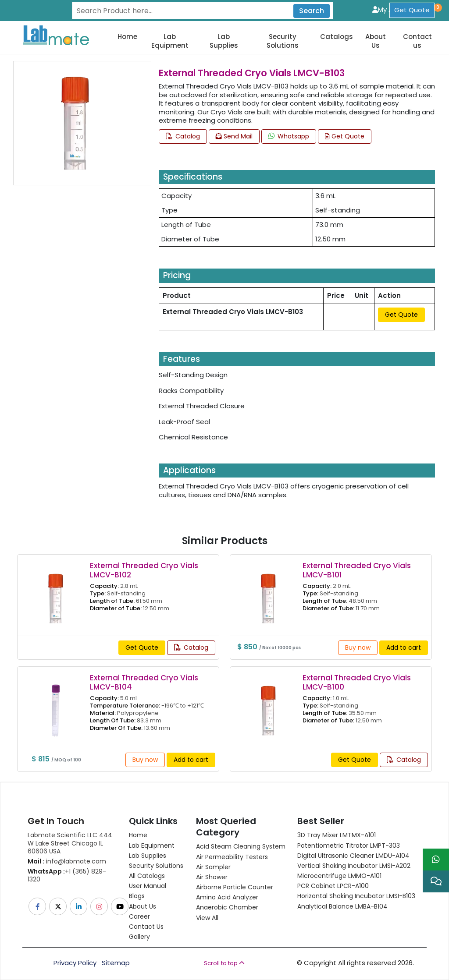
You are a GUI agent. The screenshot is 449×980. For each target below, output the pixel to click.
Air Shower (212, 877)
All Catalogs (147, 876)
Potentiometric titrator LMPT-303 (349, 846)
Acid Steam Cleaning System (241, 846)
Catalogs (337, 37)
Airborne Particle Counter (235, 887)
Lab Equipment (170, 41)
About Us (376, 41)
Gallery (139, 937)
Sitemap (116, 963)
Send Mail (234, 136)
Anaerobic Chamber (227, 907)
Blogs (137, 896)
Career (139, 916)
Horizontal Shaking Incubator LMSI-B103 (356, 896)
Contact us (417, 41)
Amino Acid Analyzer (227, 897)
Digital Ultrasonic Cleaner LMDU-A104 (353, 856)
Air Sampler (213, 867)
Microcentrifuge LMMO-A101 (339, 876)
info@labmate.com (67, 861)
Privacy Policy (75, 963)
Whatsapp (289, 136)
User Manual (148, 886)
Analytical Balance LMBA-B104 (342, 906)
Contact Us (146, 927)
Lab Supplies (224, 41)
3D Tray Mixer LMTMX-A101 (337, 835)
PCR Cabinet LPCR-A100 (333, 886)
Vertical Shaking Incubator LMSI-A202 (354, 866)
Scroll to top (224, 963)
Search (312, 11)
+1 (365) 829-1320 (67, 875)
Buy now (358, 647)
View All (207, 918)
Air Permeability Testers (232, 857)
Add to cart (404, 647)
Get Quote (412, 10)
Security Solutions (283, 41)
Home (127, 37)
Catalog (183, 136)
